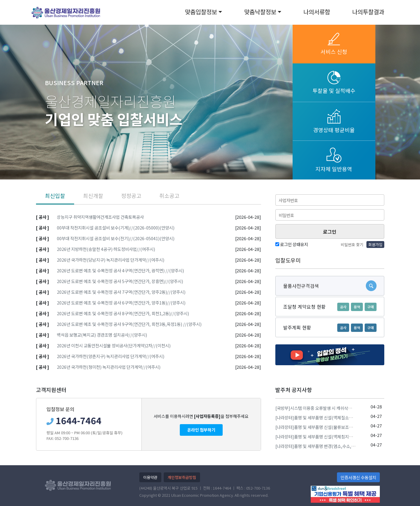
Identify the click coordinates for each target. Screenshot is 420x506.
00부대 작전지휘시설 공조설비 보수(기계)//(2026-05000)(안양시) (116, 228)
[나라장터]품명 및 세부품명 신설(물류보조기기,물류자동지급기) (331, 427)
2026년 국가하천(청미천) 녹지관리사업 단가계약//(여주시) (109, 367)
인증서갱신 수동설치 (358, 477)
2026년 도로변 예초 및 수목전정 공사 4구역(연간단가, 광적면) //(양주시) (120, 270)
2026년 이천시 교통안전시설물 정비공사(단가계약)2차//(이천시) (114, 345)
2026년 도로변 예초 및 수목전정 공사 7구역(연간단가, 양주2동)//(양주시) (121, 292)
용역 (357, 307)
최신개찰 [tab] (93, 196)
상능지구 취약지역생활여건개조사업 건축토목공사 (100, 217)
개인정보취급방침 (182, 477)
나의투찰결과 (368, 12)
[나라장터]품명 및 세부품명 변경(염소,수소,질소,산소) (322, 446)
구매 (371, 307)
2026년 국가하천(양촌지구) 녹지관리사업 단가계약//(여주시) (111, 356)
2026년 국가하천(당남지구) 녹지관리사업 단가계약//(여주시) (111, 260)
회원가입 (375, 245)
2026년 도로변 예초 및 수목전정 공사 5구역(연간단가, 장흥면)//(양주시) (120, 281)
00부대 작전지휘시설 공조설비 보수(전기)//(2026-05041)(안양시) (116, 238)
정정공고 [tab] (131, 196)
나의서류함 (317, 12)
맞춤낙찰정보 (260, 12)
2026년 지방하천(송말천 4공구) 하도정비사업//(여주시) (106, 249)
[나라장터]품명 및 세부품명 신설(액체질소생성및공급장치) (326, 417)
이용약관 (150, 477)
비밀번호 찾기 (352, 245)
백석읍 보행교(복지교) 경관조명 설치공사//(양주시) (102, 335)
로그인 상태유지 (292, 244)
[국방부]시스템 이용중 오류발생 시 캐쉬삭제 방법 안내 (322, 408)
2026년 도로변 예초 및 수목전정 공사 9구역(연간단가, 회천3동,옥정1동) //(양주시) (129, 324)
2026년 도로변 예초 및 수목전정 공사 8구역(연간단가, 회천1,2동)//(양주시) (123, 313)
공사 (343, 307)
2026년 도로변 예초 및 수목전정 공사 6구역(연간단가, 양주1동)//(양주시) (121, 303)
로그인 (330, 232)
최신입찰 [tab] (55, 196)
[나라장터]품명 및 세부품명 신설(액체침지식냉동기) (321, 436)
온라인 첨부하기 (201, 430)
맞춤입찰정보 (201, 12)
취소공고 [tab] (169, 196)
